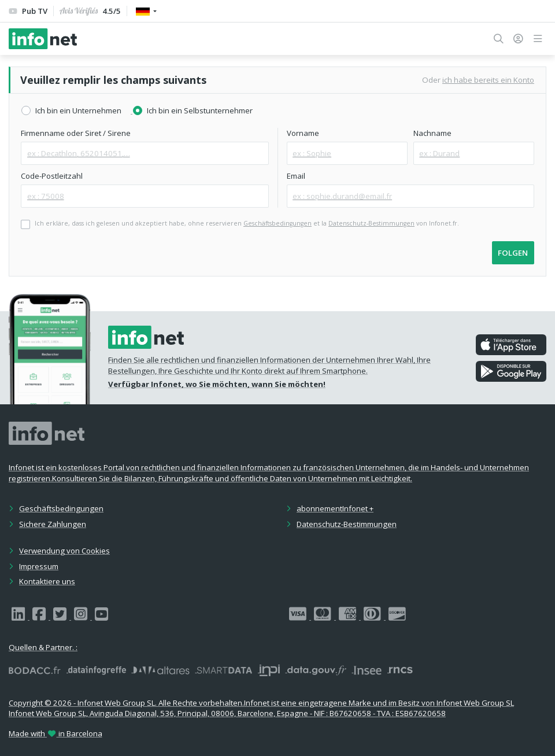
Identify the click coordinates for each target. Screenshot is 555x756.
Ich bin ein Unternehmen (78, 110)
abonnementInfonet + (335, 508)
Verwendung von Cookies (64, 551)
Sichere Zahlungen (53, 524)
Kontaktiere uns (47, 581)
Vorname (303, 133)
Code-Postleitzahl (52, 176)
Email (296, 176)
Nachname (432, 133)
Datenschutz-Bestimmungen (347, 524)
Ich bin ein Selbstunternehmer (200, 110)
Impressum (39, 566)
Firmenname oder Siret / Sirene (76, 133)
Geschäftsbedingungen (61, 508)
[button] (499, 39)
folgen (513, 253)
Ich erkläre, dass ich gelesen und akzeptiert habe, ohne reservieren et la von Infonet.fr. (247, 223)
